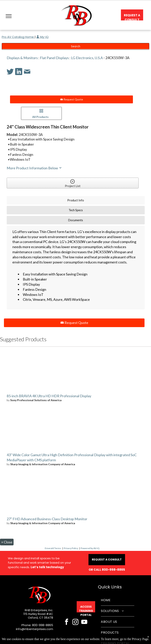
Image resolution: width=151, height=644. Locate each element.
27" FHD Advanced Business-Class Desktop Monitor (47, 519)
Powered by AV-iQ (90, 548)
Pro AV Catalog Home (18, 37)
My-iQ (42, 37)
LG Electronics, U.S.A (87, 58)
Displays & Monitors (22, 58)
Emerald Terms (53, 548)
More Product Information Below (34, 168)
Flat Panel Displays (54, 58)
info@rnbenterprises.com (35, 629)
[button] (9, 16)
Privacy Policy (71, 548)
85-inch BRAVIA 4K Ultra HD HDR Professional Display (49, 396)
